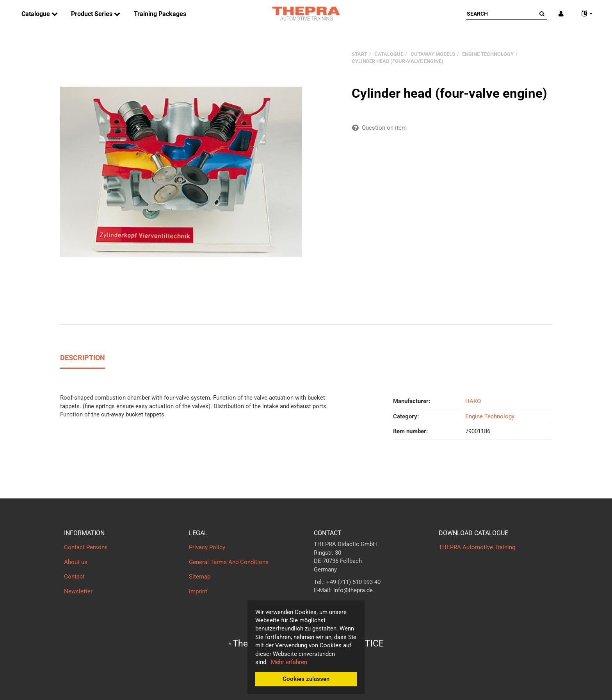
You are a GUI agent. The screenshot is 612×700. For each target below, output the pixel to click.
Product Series (93, 14)
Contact (74, 577)
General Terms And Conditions (229, 562)
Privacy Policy (207, 547)
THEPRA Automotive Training (477, 547)
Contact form (331, 606)
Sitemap (200, 577)
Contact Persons (86, 547)
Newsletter (78, 591)
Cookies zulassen (306, 679)
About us (76, 562)
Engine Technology (490, 416)
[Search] (502, 14)
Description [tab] (83, 358)
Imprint (198, 591)
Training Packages (160, 14)
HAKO (473, 401)
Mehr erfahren (289, 662)
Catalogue (36, 14)
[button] (584, 14)
